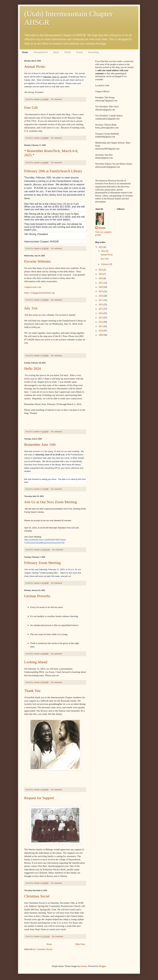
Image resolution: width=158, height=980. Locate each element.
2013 (101, 318)
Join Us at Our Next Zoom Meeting (51, 502)
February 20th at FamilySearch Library (53, 171)
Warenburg (93, 52)
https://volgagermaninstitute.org (39, 293)
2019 (101, 291)
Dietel (56, 52)
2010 (101, 331)
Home (25, 52)
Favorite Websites (37, 261)
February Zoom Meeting (42, 563)
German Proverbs (37, 596)
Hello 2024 (32, 368)
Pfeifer (68, 52)
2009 (101, 335)
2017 (101, 300)
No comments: (57, 99)
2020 (101, 287)
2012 (101, 322)
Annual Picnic (35, 66)
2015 (101, 309)
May (103, 251)
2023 (101, 274)
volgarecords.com (33, 287)
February (105, 264)
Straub (79, 52)
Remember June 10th (40, 445)
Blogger (102, 966)
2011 (101, 326)
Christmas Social (37, 896)
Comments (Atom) (44, 949)
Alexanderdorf (41, 52)
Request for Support (39, 798)
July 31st (31, 308)
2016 (101, 305)
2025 (101, 247)
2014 (101, 313)
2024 (101, 270)
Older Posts (80, 944)
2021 (101, 283)
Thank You (32, 691)
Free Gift (31, 108)
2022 (101, 278)
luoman (84, 966)
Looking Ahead (36, 662)
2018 (101, 296)
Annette (102, 228)
